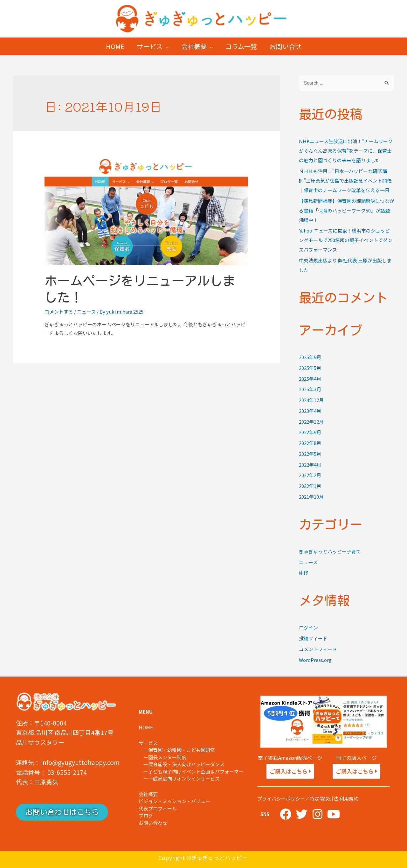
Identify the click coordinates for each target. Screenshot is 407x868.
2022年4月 (310, 465)
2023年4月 (310, 411)
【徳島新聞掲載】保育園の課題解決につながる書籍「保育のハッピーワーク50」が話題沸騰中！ (347, 210)
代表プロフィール (158, 808)
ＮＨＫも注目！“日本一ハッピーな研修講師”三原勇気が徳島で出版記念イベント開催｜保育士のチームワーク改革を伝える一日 (345, 181)
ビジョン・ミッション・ (165, 801)
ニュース (86, 312)
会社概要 (194, 46)
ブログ (146, 815)
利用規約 (349, 799)
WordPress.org (315, 660)
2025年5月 (310, 368)
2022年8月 (310, 443)
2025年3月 (310, 389)
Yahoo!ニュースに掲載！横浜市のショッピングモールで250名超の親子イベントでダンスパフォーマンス (346, 240)
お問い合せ (286, 46)
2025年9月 (310, 357)
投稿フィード (313, 638)
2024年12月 (311, 400)
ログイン (308, 627)
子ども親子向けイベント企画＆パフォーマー (198, 771)
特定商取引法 (324, 799)
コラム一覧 (241, 46)
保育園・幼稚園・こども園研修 (182, 750)
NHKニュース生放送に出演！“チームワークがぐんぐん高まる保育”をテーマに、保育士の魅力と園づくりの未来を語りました (346, 151)
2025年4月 (310, 379)
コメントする (59, 312)
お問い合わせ (153, 823)
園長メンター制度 (167, 757)
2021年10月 (311, 497)
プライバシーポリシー (281, 799)
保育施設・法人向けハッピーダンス (186, 764)
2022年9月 (310, 432)
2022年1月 (310, 486)
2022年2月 (310, 475)
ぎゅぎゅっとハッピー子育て (330, 551)
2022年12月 (311, 422)
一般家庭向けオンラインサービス (184, 778)
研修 (304, 573)
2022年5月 (310, 454)
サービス (150, 46)
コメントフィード (318, 649)
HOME (115, 46)
